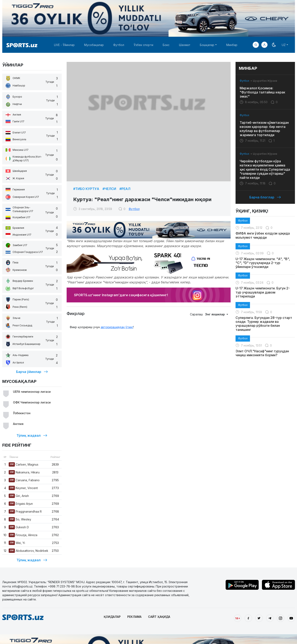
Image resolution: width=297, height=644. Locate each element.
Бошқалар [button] (207, 45)
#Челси (109, 189)
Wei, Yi (17, 543)
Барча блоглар (265, 197)
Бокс (166, 45)
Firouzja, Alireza (23, 535)
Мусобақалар (94, 45)
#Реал (125, 189)
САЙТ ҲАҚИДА (159, 617)
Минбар (232, 45)
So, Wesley (20, 519)
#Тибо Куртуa (86, 189)
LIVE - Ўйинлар (64, 45)
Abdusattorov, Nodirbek (28, 551)
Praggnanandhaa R (25, 511)
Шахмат (185, 45)
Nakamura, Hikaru (24, 472)
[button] (264, 45)
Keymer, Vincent (23, 488)
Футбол (119, 45)
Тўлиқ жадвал (32, 435)
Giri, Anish (19, 496)
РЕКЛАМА (134, 617)
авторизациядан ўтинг (117, 327)
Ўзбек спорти (143, 45)
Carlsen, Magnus (24, 464)
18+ (238, 618)
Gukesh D (19, 527)
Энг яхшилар (215, 314)
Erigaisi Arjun (21, 504)
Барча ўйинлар (32, 372)
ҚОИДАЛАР (112, 617)
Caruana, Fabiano (24, 480)
